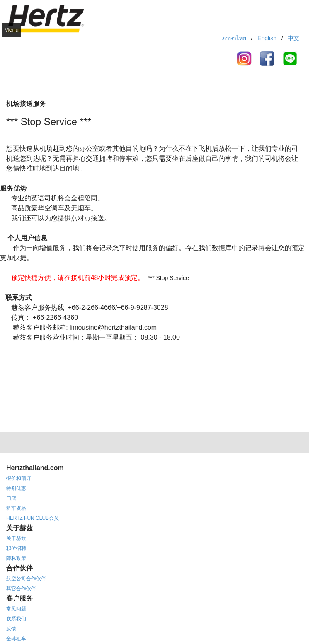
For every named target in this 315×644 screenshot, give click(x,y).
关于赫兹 (16, 538)
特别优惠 (16, 488)
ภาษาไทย (234, 38)
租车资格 (16, 508)
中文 (293, 38)
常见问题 (16, 609)
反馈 (11, 629)
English (267, 38)
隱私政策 (16, 558)
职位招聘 (16, 548)
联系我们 (16, 619)
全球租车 (16, 639)
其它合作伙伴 (21, 589)
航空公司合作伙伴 (26, 579)
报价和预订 (19, 478)
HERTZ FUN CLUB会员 (33, 518)
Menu (11, 30)
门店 (11, 498)
